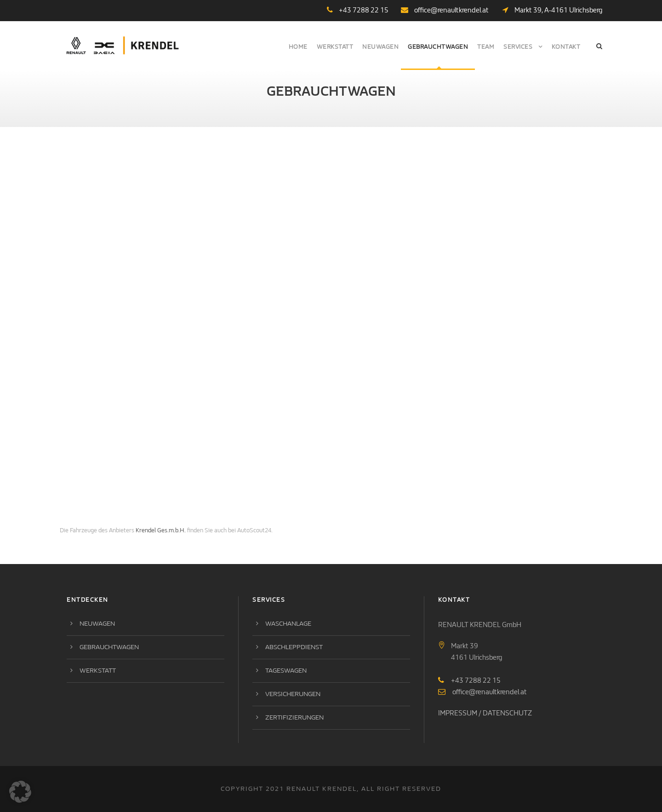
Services (518, 47)
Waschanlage (288, 624)
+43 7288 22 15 (476, 680)
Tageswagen (286, 671)
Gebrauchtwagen (438, 47)
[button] (20, 792)
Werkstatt (335, 47)
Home (298, 47)
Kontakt (566, 47)
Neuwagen (380, 47)
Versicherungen (293, 694)
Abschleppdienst (294, 647)
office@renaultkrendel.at (451, 10)
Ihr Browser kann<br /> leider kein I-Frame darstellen (308, 334)
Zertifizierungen (294, 717)
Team (486, 47)
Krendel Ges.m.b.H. (161, 530)
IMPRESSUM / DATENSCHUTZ (485, 713)
